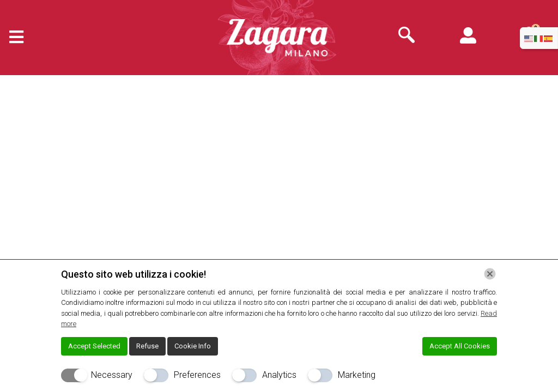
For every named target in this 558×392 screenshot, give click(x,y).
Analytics (279, 375)
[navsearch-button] (407, 36)
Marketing (357, 375)
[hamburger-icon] (12, 38)
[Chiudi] (490, 274)
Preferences (197, 375)
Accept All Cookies (460, 346)
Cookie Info (193, 346)
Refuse (147, 346)
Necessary (112, 375)
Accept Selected (94, 346)
